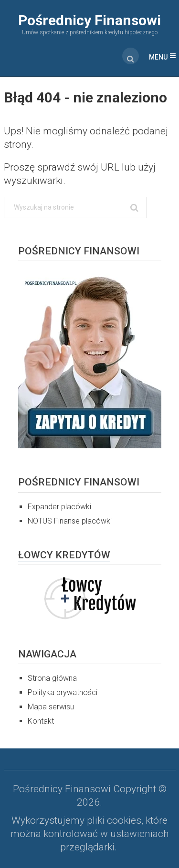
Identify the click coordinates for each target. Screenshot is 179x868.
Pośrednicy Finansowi (89, 20)
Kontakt (41, 721)
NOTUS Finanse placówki (70, 521)
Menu (158, 57)
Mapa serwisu (51, 707)
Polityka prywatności (63, 692)
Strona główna (52, 678)
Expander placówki (59, 507)
